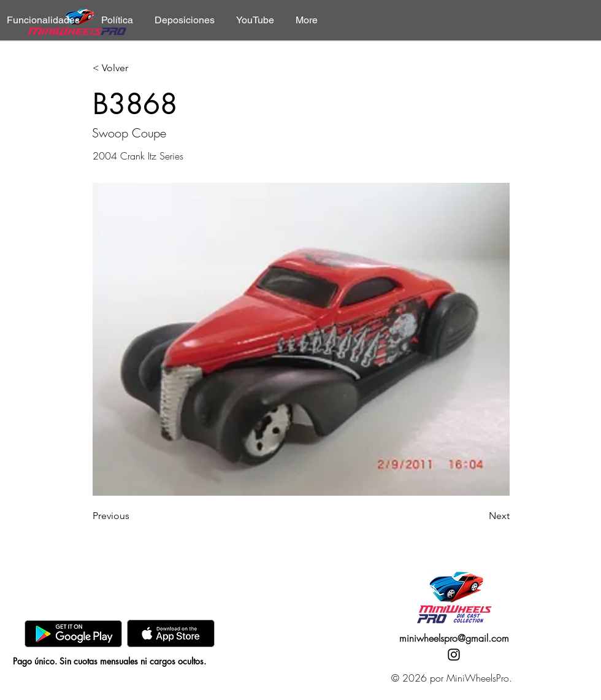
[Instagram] (454, 655)
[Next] (479, 516)
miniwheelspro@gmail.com (454, 638)
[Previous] (133, 516)
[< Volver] (133, 68)
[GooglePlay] (73, 633)
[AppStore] (171, 633)
